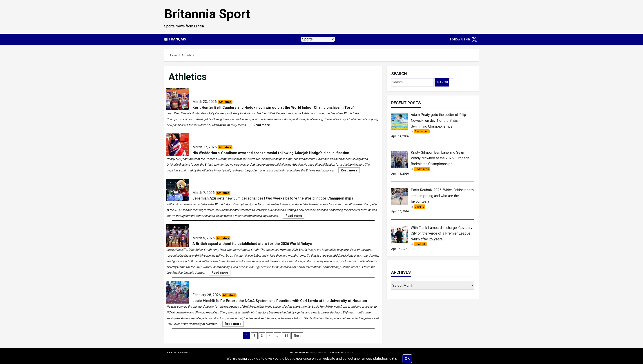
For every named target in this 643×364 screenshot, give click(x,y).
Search (399, 74)
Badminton (422, 169)
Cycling (420, 207)
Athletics (225, 102)
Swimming (422, 131)
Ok (407, 358)
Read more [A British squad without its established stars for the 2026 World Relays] (221, 273)
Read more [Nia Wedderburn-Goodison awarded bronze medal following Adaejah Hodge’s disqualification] (350, 171)
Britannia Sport (207, 14)
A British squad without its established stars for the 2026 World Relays (252, 244)
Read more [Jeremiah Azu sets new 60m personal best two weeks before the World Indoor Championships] (295, 216)
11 (286, 336)
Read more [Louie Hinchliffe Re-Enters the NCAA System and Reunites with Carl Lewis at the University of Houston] (234, 324)
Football (420, 244)
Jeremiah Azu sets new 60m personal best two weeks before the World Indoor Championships (273, 198)
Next (297, 336)
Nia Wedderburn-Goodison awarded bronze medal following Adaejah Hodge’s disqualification (271, 153)
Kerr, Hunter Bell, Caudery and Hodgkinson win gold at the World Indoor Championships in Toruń (273, 108)
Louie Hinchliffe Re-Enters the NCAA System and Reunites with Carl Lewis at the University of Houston (280, 301)
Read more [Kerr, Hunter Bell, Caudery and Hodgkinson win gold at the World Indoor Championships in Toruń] (263, 125)
